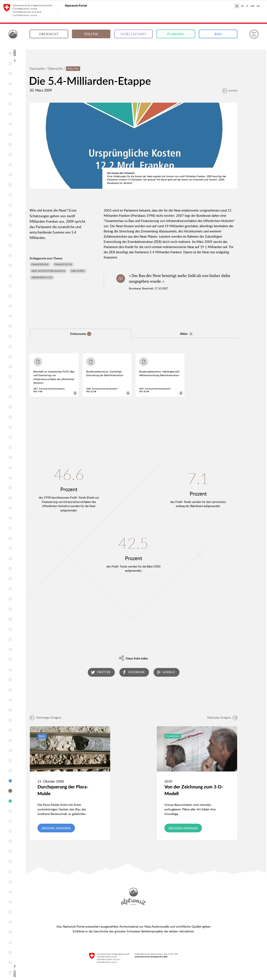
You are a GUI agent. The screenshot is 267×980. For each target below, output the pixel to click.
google (166, 672)
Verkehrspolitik (42, 277)
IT (247, 6)
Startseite (37, 68)
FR (242, 6)
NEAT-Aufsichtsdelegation (48, 271)
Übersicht (49, 34)
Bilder (187, 334)
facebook (133, 672)
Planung (176, 34)
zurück (230, 90)
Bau (218, 34)
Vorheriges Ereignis (46, 717)
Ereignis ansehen (56, 828)
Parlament (78, 271)
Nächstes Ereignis (222, 717)
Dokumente (81, 334)
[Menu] (254, 34)
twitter (101, 672)
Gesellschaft (134, 34)
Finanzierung (40, 264)
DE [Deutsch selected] (237, 6)
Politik (91, 34)
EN (258, 6)
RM (253, 6)
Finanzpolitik (63, 264)
